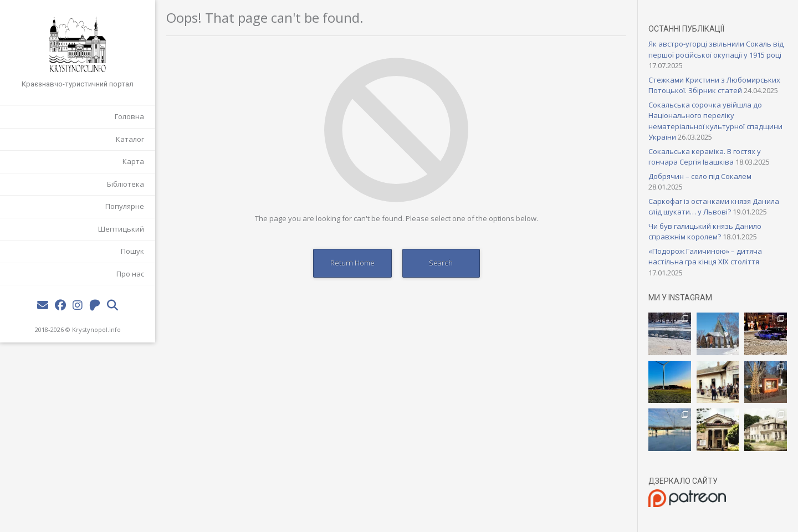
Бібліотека (126, 184)
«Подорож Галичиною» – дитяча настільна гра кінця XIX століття (705, 257)
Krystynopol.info (96, 329)
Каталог (130, 139)
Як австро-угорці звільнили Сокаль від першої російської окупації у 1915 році (716, 49)
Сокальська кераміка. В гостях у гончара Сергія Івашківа (705, 157)
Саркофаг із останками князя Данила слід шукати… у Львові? (714, 207)
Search (441, 263)
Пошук (132, 251)
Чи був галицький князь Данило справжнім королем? (705, 232)
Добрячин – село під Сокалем (700, 176)
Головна (129, 116)
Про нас (130, 274)
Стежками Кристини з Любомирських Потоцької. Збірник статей (714, 85)
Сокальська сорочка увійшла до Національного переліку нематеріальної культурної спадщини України (715, 121)
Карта (133, 161)
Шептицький (121, 229)
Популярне (125, 206)
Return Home (352, 263)
